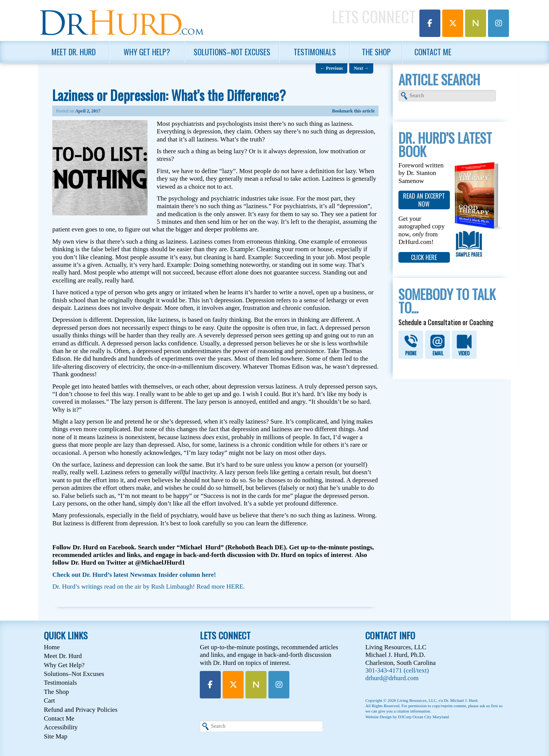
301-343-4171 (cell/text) (397, 670)
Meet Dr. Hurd (74, 52)
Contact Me (433, 52)
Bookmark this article (353, 111)
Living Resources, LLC (417, 700)
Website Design (378, 717)
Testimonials (315, 52)
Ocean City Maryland (431, 717)
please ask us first (483, 706)
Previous (331, 68)
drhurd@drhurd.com (392, 678)
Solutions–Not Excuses (232, 52)
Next (361, 68)
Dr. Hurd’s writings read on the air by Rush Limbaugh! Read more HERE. (148, 587)
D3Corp (405, 717)
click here (424, 257)
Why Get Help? (147, 52)
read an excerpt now (424, 200)
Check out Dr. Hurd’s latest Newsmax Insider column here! (134, 575)
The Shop (376, 52)
